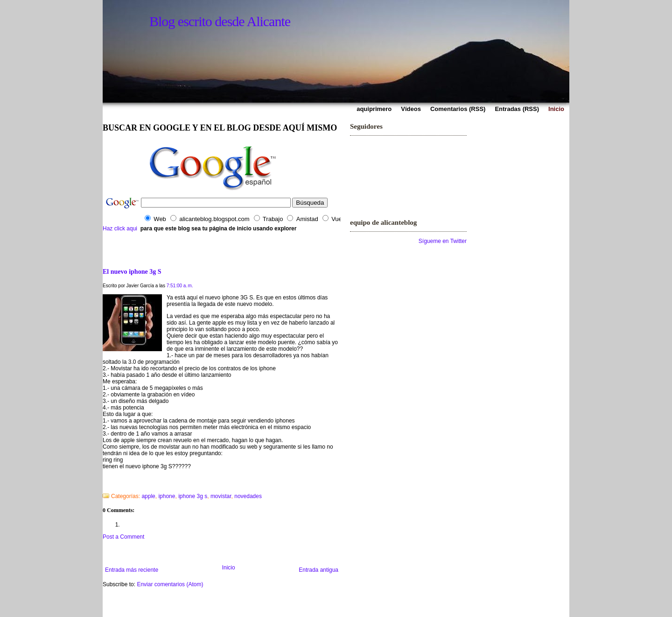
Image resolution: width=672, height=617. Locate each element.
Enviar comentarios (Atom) (170, 584)
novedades (248, 496)
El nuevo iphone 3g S (132, 271)
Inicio (229, 568)
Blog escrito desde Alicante (220, 21)
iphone (167, 496)
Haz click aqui (120, 229)
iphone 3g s (193, 496)
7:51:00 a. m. (180, 286)
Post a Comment (123, 537)
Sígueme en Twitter (443, 241)
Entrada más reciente (132, 570)
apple (148, 496)
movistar (221, 496)
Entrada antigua (318, 570)
